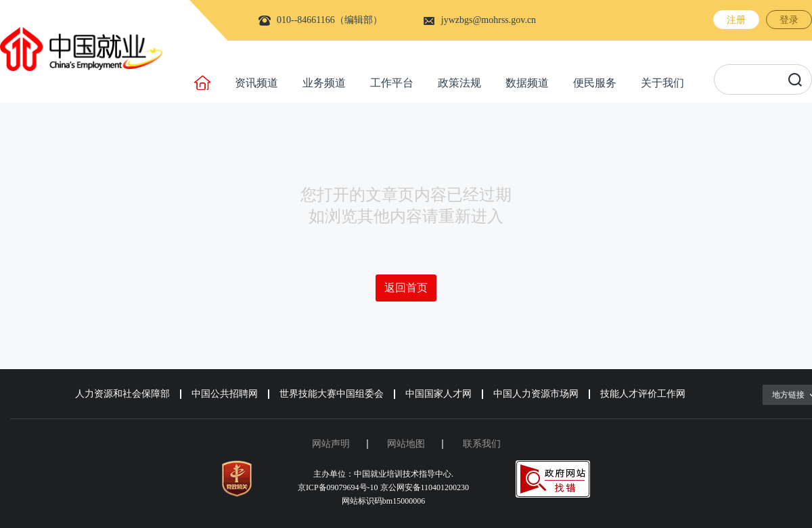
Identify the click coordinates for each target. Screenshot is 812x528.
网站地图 (406, 444)
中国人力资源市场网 (536, 394)
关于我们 (662, 83)
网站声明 (331, 444)
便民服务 (595, 83)
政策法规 (459, 83)
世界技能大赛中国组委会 (332, 394)
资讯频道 (256, 83)
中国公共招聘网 (225, 394)
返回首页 (406, 288)
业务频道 (324, 83)
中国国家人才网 (438, 394)
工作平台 (392, 83)
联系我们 (482, 444)
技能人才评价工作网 (643, 394)
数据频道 (527, 83)
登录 (789, 20)
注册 (736, 20)
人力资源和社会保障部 (122, 394)
